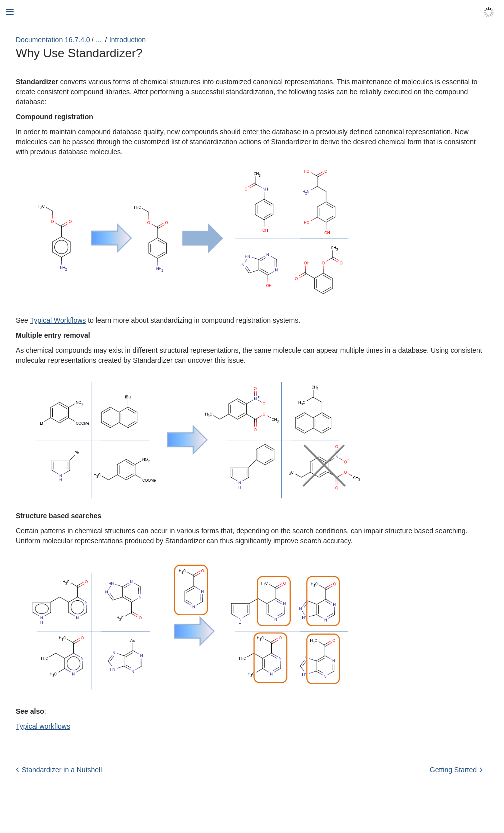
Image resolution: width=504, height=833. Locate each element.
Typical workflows (43, 726)
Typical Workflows (58, 320)
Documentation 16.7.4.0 (53, 40)
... (99, 40)
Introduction (128, 40)
